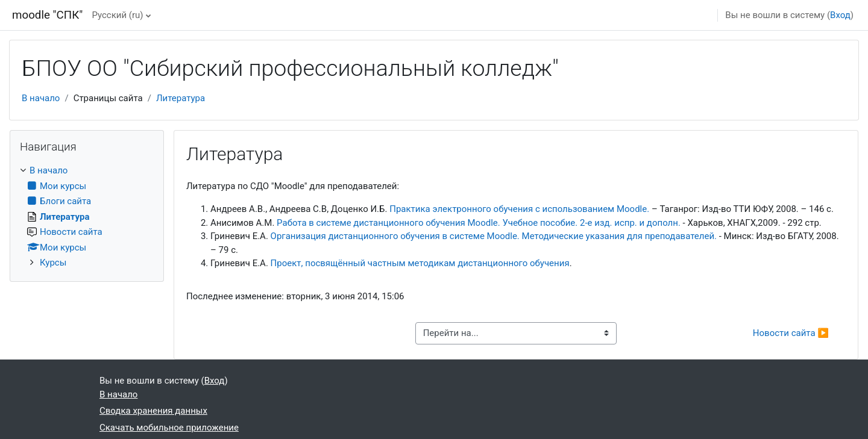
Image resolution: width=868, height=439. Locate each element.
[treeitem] (87, 217)
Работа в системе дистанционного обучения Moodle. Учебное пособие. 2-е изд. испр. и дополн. (479, 223)
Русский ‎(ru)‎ (117, 15)
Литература (181, 98)
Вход (840, 15)
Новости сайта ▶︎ (791, 333)
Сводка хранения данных (153, 411)
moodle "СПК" (47, 15)
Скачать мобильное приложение (169, 428)
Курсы (53, 263)
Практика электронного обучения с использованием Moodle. (519, 209)
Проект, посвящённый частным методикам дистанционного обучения (420, 263)
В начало (41, 98)
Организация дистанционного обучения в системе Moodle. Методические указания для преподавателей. (494, 236)
